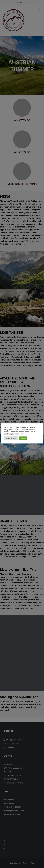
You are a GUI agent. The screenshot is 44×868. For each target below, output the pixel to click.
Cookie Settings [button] (11, 438)
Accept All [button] (23, 438)
